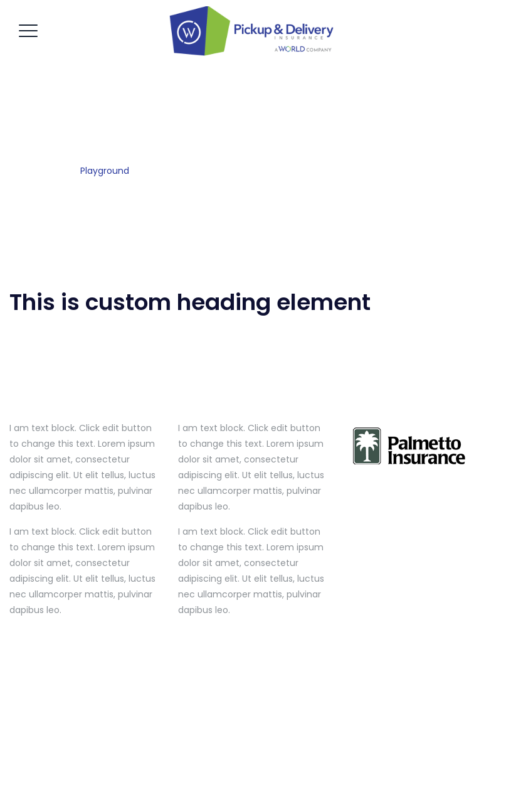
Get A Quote (208, 787)
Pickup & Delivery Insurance (253, 768)
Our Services (276, 787)
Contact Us (341, 787)
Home (48, 171)
